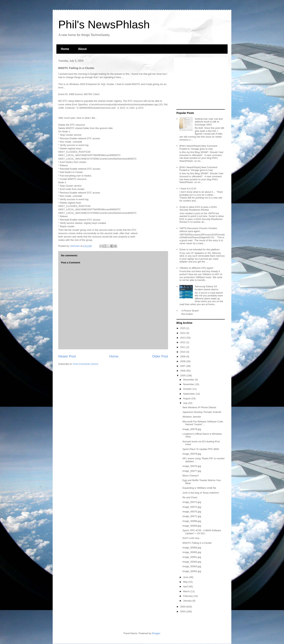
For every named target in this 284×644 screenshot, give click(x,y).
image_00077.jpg (192, 471)
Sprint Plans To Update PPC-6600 (201, 449)
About (82, 49)
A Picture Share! (190, 311)
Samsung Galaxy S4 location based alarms (206, 288)
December (189, 380)
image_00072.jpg (192, 507)
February (188, 596)
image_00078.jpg (192, 454)
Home (65, 49)
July (186, 403)
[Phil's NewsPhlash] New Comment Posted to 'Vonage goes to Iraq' (198, 147)
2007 (183, 366)
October (188, 389)
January (188, 601)
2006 (183, 371)
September (189, 394)
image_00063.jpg (192, 566)
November (189, 384)
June (186, 577)
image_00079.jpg (192, 429)
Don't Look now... (192, 538)
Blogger (156, 633)
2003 (183, 611)
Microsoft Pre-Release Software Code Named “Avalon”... (203, 423)
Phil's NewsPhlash (104, 25)
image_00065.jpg (192, 552)
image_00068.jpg (192, 521)
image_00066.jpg (192, 548)
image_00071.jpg (192, 516)
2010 (183, 352)
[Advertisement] (200, 84)
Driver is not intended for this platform (200, 249)
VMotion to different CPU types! (196, 268)
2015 (183, 328)
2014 (183, 333)
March (187, 591)
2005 (183, 375)
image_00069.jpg (192, 526)
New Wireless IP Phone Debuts (199, 407)
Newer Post (67, 356)
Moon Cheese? (191, 476)
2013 (183, 338)
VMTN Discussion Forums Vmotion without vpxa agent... (198, 230)
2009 (183, 356)
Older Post (160, 356)
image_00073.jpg (192, 502)
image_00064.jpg (192, 562)
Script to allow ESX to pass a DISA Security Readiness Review (198, 208)
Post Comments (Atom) (86, 364)
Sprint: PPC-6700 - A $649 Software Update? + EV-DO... (202, 532)
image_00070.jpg (192, 512)
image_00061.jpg (192, 557)
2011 (183, 347)
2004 (183, 607)
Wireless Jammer (192, 417)
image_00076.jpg (192, 466)
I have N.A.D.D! (188, 189)
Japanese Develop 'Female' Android (202, 412)
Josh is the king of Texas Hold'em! (201, 493)
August (187, 398)
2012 (183, 342)
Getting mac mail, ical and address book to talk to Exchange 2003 (209, 122)
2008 (183, 361)
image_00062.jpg (192, 571)
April (186, 586)
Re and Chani (190, 497)
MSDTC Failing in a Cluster (197, 543)
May (186, 582)
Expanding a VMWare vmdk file (199, 488)
